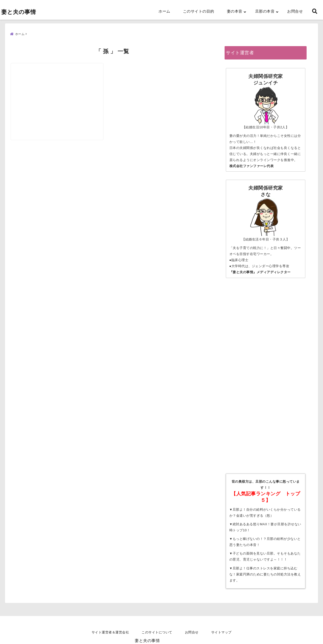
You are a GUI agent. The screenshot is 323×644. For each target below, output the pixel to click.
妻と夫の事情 (19, 12)
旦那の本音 (265, 11)
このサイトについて (157, 632)
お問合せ (295, 11)
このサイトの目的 (199, 11)
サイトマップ (221, 632)
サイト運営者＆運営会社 (110, 632)
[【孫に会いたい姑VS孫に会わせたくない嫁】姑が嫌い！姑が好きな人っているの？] (61, 88)
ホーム (164, 11)
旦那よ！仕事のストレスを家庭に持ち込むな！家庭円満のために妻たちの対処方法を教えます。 (265, 572)
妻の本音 (235, 11)
